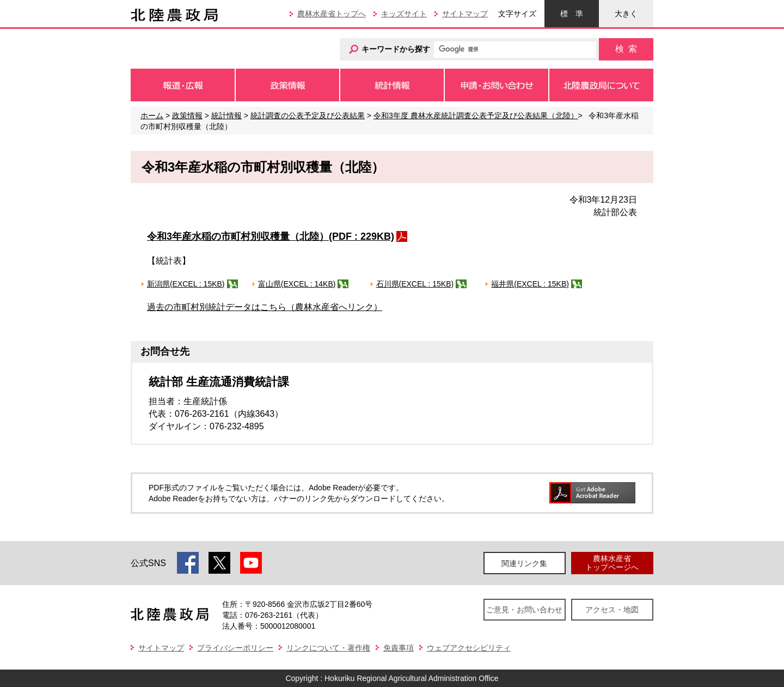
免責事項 (399, 648)
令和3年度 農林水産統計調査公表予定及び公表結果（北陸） (476, 115)
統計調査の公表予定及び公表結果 (308, 115)
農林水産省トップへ (332, 14)
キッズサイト (404, 14)
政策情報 (187, 115)
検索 (626, 49)
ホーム (152, 115)
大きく (626, 14)
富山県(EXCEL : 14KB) (297, 284)
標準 (572, 14)
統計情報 (226, 115)
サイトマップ (465, 14)
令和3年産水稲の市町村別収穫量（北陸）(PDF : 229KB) (271, 236)
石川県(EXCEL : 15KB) (415, 284)
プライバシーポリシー (235, 648)
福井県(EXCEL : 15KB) (530, 284)
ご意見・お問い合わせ (524, 610)
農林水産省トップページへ (612, 563)
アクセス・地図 (612, 610)
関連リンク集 (524, 563)
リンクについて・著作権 (328, 648)
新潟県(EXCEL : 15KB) (186, 284)
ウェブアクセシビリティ (469, 648)
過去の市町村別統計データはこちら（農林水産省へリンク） (265, 307)
